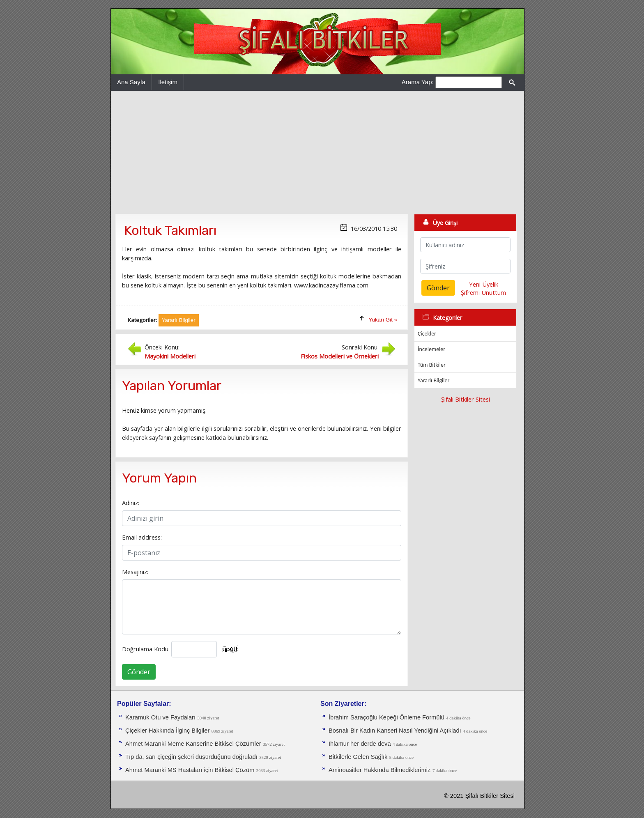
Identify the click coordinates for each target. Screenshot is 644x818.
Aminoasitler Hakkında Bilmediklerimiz (379, 770)
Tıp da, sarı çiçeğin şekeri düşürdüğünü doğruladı (191, 757)
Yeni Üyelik (484, 284)
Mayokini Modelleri (170, 356)
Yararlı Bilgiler (434, 380)
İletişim (168, 82)
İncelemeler (431, 349)
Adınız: (131, 503)
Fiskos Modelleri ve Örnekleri (340, 356)
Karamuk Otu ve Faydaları (160, 717)
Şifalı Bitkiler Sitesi (466, 399)
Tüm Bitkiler (432, 365)
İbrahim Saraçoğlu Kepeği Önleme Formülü (386, 717)
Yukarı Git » (383, 320)
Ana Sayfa (131, 82)
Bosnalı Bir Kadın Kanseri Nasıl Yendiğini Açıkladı (395, 731)
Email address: (142, 537)
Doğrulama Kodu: (146, 649)
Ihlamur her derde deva (360, 744)
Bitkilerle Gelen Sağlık (358, 757)
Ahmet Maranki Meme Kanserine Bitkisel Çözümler (193, 744)
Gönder (139, 672)
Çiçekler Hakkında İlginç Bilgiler (167, 731)
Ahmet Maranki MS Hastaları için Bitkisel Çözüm (190, 770)
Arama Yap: (418, 82)
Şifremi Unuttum (483, 292)
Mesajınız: (135, 572)
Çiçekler (427, 334)
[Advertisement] (317, 152)
